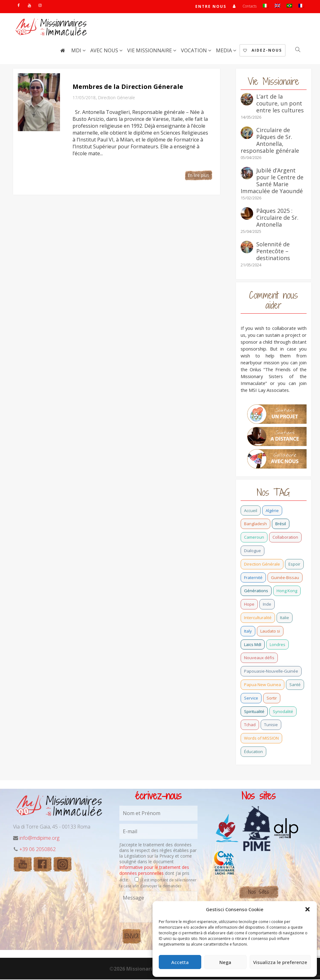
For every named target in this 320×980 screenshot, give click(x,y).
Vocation (195, 51)
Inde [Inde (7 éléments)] (267, 605)
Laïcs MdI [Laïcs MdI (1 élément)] (253, 645)
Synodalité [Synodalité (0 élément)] (283, 712)
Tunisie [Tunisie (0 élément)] (271, 725)
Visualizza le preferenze (280, 962)
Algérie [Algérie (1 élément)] (272, 511)
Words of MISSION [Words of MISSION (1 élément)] (261, 739)
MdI (77, 51)
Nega (225, 962)
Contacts (250, 6)
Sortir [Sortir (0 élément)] (272, 699)
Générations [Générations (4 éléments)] (256, 591)
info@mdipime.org (39, 839)
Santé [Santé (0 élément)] (295, 685)
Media (225, 51)
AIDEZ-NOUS (262, 51)
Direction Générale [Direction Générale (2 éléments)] (262, 565)
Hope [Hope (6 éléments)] (249, 605)
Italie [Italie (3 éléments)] (285, 618)
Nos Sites (259, 893)
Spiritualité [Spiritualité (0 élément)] (254, 712)
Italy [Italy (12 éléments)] (248, 632)
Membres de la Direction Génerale (128, 87)
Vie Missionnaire (150, 51)
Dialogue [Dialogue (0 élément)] (252, 551)
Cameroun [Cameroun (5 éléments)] (254, 538)
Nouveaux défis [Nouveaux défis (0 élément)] (259, 658)
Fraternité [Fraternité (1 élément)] (253, 578)
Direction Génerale (117, 98)
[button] (307, 909)
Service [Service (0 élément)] (251, 699)
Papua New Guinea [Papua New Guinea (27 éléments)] (262, 685)
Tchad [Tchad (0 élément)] (250, 725)
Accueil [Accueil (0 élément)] (251, 511)
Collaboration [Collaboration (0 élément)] (285, 538)
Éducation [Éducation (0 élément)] (253, 752)
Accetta (180, 962)
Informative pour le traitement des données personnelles (154, 871)
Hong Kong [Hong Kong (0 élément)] (287, 591)
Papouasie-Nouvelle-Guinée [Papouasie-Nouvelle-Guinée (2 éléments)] (271, 672)
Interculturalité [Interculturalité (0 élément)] (258, 618)
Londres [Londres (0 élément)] (277, 645)
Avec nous (105, 51)
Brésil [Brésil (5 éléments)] (281, 524)
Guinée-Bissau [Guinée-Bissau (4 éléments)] (285, 578)
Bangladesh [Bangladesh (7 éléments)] (255, 524)
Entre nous (211, 7)
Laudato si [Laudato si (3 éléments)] (270, 632)
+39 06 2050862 (37, 850)
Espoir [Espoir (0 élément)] (294, 565)
